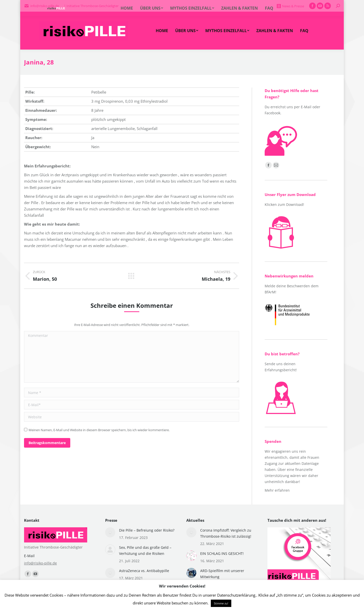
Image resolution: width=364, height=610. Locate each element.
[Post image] (110, 532)
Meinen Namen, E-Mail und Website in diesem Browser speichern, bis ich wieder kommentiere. (99, 430)
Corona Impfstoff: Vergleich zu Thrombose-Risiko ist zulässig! (226, 533)
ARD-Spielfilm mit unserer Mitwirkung (222, 574)
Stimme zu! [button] (221, 603)
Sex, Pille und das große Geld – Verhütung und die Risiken (145, 550)
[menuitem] (162, 31)
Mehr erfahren (277, 490)
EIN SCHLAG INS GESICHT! (222, 553)
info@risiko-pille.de (40, 563)
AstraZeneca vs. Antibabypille (144, 571)
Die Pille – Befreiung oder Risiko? (147, 530)
